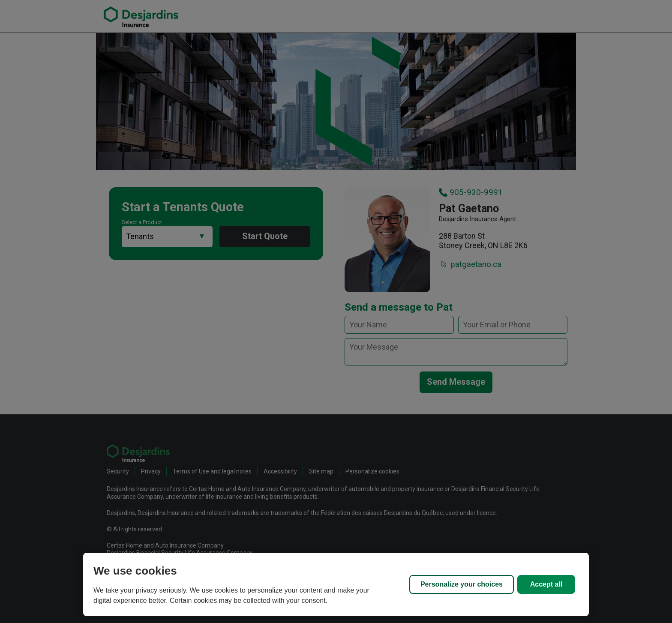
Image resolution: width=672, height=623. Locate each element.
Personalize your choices (462, 584)
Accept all (546, 584)
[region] (336, 584)
